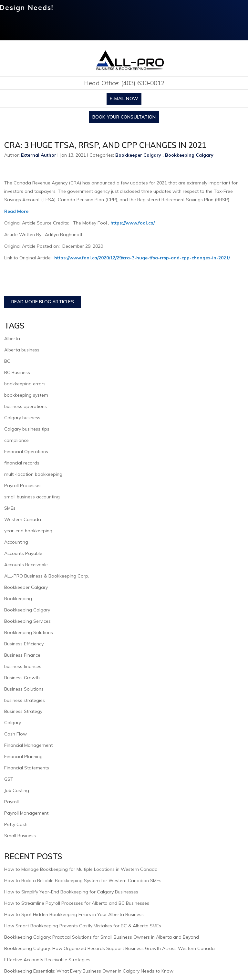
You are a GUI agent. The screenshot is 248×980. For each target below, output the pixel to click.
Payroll (11, 802)
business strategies (25, 700)
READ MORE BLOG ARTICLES (43, 302)
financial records (22, 463)
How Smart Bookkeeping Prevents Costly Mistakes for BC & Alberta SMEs (83, 926)
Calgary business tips (27, 429)
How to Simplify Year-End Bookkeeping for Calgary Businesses (71, 892)
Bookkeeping (18, 599)
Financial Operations (26, 452)
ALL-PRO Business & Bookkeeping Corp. (47, 576)
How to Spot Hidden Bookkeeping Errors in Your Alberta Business (74, 914)
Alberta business (22, 350)
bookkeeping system (26, 395)
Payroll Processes (23, 485)
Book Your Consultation (124, 117)
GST (9, 779)
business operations (26, 406)
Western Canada (23, 519)
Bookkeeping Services (27, 621)
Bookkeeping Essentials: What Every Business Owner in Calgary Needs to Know (89, 971)
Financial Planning (23, 756)
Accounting (16, 542)
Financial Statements (27, 768)
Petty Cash (16, 824)
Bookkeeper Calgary (138, 155)
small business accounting (32, 497)
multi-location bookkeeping (33, 474)
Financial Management (28, 745)
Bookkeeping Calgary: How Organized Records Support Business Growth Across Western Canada (109, 948)
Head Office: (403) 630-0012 (124, 83)
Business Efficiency (24, 644)
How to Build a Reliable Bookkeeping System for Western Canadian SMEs (83, 881)
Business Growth (22, 678)
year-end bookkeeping (28, 531)
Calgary (13, 723)
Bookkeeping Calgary (189, 155)
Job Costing (17, 790)
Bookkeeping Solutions (29, 632)
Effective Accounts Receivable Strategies (47, 960)
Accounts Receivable (26, 565)
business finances (23, 666)
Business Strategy (23, 711)
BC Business (17, 372)
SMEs (10, 508)
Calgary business (22, 418)
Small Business (20, 836)
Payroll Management (26, 813)
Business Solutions (24, 689)
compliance (16, 440)
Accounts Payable (23, 553)
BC (7, 361)
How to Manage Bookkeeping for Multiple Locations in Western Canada (81, 869)
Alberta (12, 339)
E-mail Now (124, 99)
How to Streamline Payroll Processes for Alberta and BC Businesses (77, 903)
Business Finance (22, 655)
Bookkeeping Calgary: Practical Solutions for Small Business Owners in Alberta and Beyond (102, 937)
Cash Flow (15, 734)
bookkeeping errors (25, 384)
